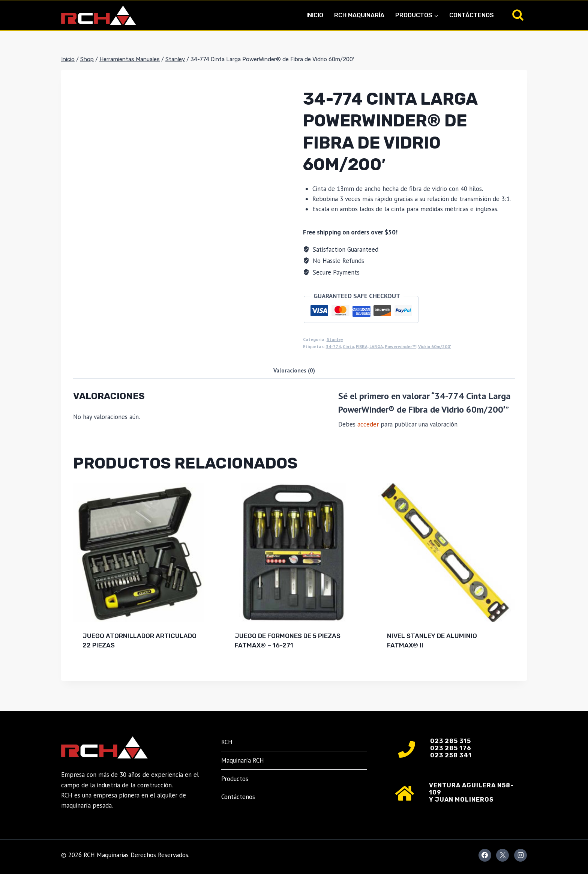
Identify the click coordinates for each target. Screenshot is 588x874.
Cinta (348, 346)
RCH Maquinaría (359, 15)
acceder (368, 424)
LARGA (376, 346)
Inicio (315, 15)
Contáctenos (472, 15)
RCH (227, 742)
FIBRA (362, 346)
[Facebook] (485, 855)
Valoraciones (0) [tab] (294, 370)
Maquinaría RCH (243, 760)
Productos (235, 779)
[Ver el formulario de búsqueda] (518, 15)
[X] (502, 855)
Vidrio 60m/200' (435, 346)
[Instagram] (520, 855)
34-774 (333, 346)
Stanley (335, 339)
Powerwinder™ (400, 346)
